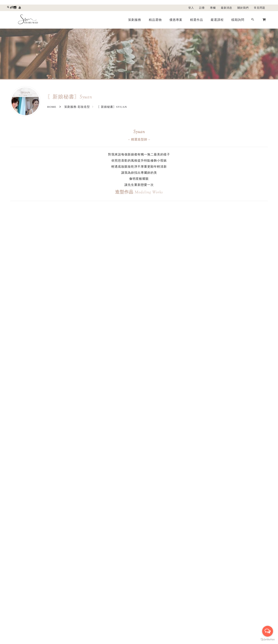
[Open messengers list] (268, 631)
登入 (191, 8)
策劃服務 (135, 20)
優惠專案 (176, 20)
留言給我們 (161, 624)
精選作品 (197, 20)
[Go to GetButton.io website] (268, 640)
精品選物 (155, 20)
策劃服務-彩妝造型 (77, 107)
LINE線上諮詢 (191, 624)
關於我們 (243, 8)
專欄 (213, 8)
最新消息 (227, 8)
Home (52, 107)
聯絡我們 (188, 563)
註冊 (202, 8)
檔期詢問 (238, 20)
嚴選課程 (217, 20)
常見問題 (260, 8)
